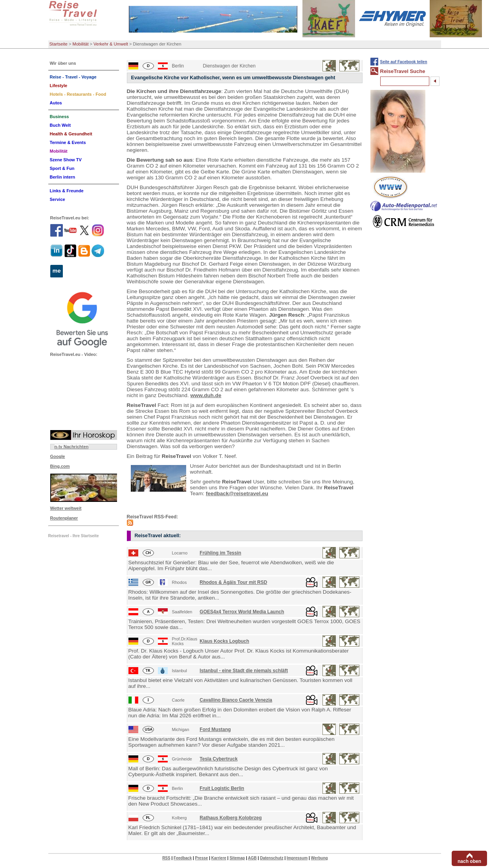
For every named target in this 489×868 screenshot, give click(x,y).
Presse (202, 858)
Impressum (297, 858)
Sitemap (237, 858)
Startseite (59, 44)
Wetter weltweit (66, 508)
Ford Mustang (215, 729)
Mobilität (81, 44)
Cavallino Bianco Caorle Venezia (236, 700)
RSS (166, 858)
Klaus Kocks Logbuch (224, 641)
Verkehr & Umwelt (111, 44)
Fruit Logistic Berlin (222, 788)
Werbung (319, 858)
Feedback (183, 858)
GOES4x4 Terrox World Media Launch (242, 612)
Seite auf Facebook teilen (404, 62)
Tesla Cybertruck (219, 759)
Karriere (219, 858)
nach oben (469, 861)
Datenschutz (272, 858)
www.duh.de (206, 395)
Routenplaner (64, 518)
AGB (252, 858)
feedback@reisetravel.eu (237, 493)
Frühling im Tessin (220, 553)
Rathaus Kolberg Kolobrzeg (231, 818)
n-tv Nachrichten (72, 447)
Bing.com (60, 466)
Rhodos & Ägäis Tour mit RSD (233, 582)
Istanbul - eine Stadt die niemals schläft (244, 671)
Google (58, 456)
